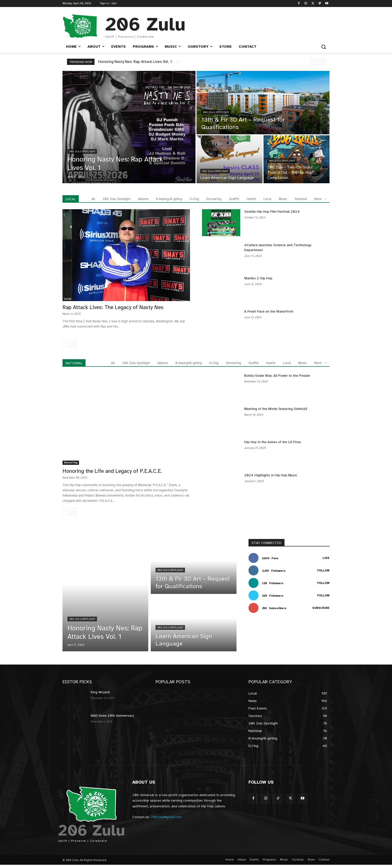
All (93, 199)
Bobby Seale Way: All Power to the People (277, 376)
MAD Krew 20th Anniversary (112, 716)
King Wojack (100, 692)
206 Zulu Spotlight (82, 151)
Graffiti (234, 199)
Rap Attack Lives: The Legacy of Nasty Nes (113, 307)
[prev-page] (66, 344)
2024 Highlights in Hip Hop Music (271, 475)
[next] (322, 62)
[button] (323, 47)
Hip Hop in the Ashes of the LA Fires (273, 442)
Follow (323, 571)
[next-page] (74, 344)
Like (326, 558)
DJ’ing (194, 199)
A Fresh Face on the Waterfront (269, 311)
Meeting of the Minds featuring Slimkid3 (276, 409)
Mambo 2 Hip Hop (258, 278)
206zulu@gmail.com (166, 817)
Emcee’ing (214, 199)
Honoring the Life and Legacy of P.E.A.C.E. (112, 471)
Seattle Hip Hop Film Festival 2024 (272, 212)
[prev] (314, 62)
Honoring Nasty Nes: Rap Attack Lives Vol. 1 (135, 62)
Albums (143, 199)
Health (251, 199)
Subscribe (321, 608)
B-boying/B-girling (169, 199)
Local (267, 199)
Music (283, 199)
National (301, 199)
